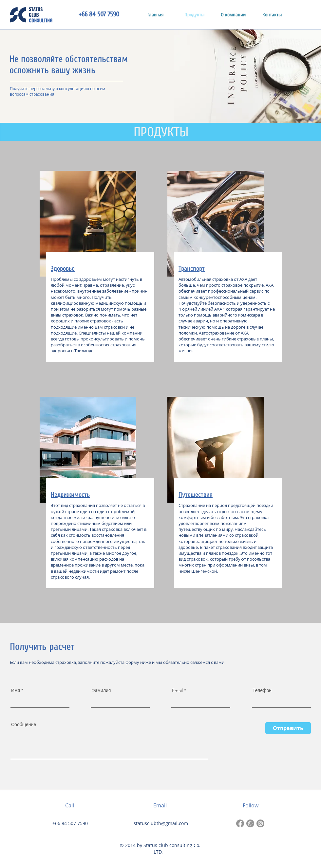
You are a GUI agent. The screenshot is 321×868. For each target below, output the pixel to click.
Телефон (262, 690)
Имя (16, 690)
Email (177, 690)
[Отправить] (288, 728)
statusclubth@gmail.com (161, 823)
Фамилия (101, 690)
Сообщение (24, 724)
